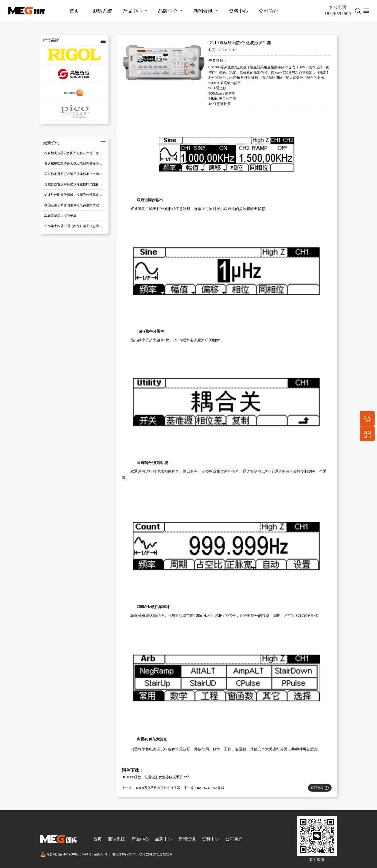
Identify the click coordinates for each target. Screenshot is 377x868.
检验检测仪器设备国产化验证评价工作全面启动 (78, 153)
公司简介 (268, 11)
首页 (74, 11)
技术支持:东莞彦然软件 (156, 854)
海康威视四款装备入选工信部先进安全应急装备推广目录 (84, 164)
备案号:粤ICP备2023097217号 (116, 854)
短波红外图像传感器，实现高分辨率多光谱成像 (78, 195)
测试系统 (103, 11)
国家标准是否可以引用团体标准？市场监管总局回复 (81, 174)
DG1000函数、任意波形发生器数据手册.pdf (155, 777)
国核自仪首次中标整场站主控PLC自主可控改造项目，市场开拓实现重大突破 (99, 184)
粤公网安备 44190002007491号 (66, 854)
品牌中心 (168, 11)
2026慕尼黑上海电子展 (60, 216)
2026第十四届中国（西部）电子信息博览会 (75, 226)
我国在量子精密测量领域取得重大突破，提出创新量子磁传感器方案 (92, 205)
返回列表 (320, 788)
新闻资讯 (203, 11)
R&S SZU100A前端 (210, 788)
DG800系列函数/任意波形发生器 (158, 788)
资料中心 (238, 11)
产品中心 (133, 11)
